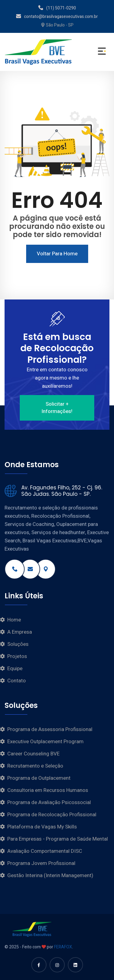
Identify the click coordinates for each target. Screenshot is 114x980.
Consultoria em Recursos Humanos (48, 790)
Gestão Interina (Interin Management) (50, 875)
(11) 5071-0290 (57, 8)
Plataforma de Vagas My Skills (42, 827)
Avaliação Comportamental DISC (45, 851)
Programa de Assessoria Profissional (50, 729)
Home (14, 620)
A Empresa (20, 632)
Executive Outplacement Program (45, 742)
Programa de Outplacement (39, 778)
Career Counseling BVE (33, 754)
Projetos (17, 656)
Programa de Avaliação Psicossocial (49, 802)
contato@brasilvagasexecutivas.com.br (57, 17)
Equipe (15, 668)
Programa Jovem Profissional (41, 863)
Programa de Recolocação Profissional (52, 815)
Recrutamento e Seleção (35, 766)
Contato (17, 681)
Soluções (18, 644)
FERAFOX (63, 947)
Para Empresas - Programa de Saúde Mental (58, 839)
